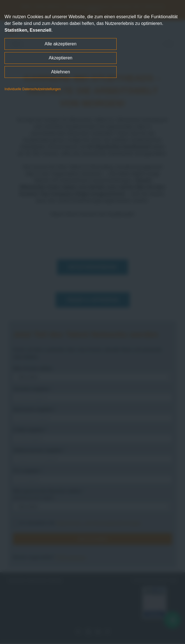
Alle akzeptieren (61, 44)
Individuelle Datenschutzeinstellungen (33, 89)
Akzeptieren (61, 58)
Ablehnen (61, 72)
